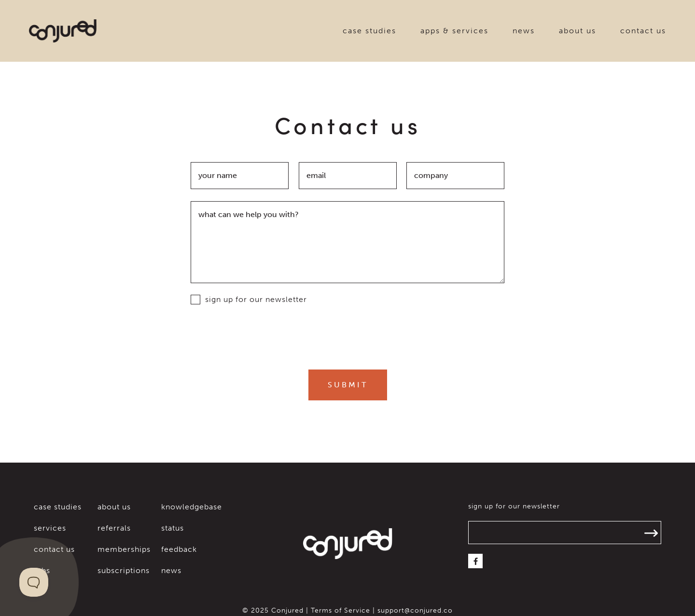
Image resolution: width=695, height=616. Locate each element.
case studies (369, 31)
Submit (348, 385)
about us (577, 31)
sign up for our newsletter (249, 300)
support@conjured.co (415, 610)
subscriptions (124, 570)
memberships (124, 549)
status (173, 528)
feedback (179, 549)
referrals (114, 528)
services (50, 528)
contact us (643, 31)
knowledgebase (192, 507)
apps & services (454, 31)
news (524, 31)
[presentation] (347, 336)
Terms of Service (341, 610)
